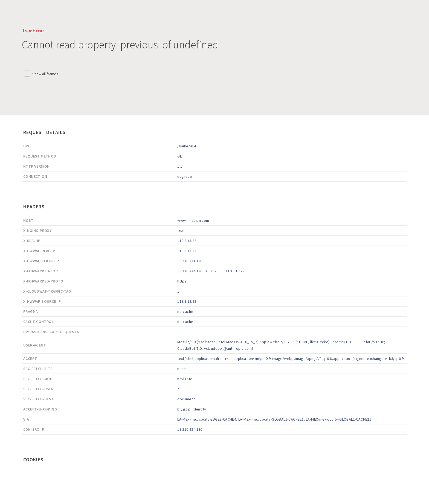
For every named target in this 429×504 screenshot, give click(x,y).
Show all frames (45, 74)
